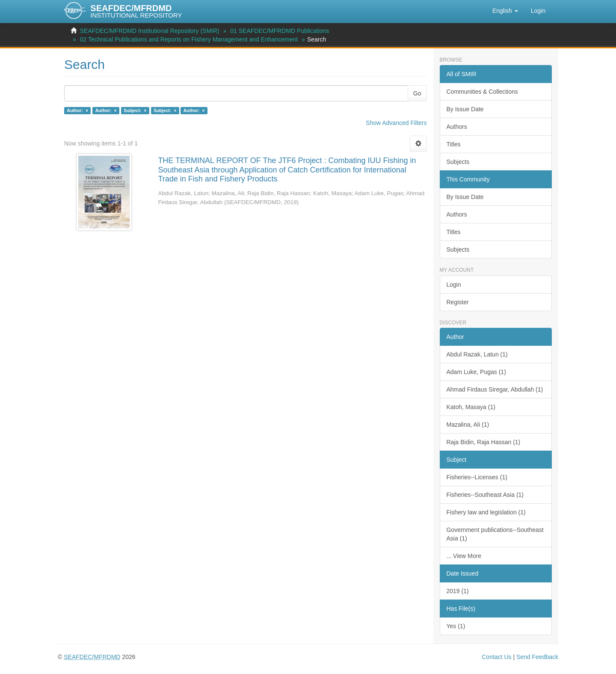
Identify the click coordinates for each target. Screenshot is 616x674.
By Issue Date (465, 109)
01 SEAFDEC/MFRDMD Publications (280, 31)
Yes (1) (456, 626)
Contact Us (496, 657)
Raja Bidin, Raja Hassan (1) (484, 442)
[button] (505, 11)
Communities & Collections (482, 92)
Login (454, 285)
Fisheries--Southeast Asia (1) (485, 495)
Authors (457, 127)
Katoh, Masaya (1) (471, 407)
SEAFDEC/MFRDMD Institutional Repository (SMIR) (150, 31)
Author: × (77, 110)
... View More (464, 556)
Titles (454, 144)
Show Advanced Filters (396, 123)
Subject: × (135, 110)
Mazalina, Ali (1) (468, 425)
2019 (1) (458, 591)
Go (417, 93)
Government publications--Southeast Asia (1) (495, 534)
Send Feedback (537, 657)
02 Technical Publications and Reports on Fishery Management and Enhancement (189, 39)
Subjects (458, 162)
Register (458, 302)
